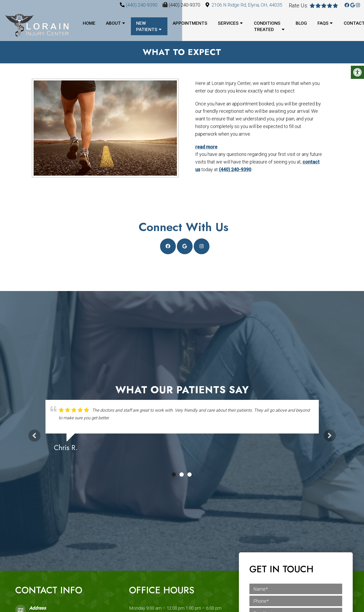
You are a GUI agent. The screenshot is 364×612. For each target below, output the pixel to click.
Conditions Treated (267, 26)
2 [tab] (182, 475)
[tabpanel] (182, 428)
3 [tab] (189, 475)
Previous (34, 436)
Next (330, 436)
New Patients (147, 26)
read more (205, 147)
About (113, 23)
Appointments (190, 23)
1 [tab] (174, 475)
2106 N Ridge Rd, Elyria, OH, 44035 (247, 5)
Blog (301, 23)
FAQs (323, 23)
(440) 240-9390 (142, 5)
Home (89, 23)
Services (228, 23)
